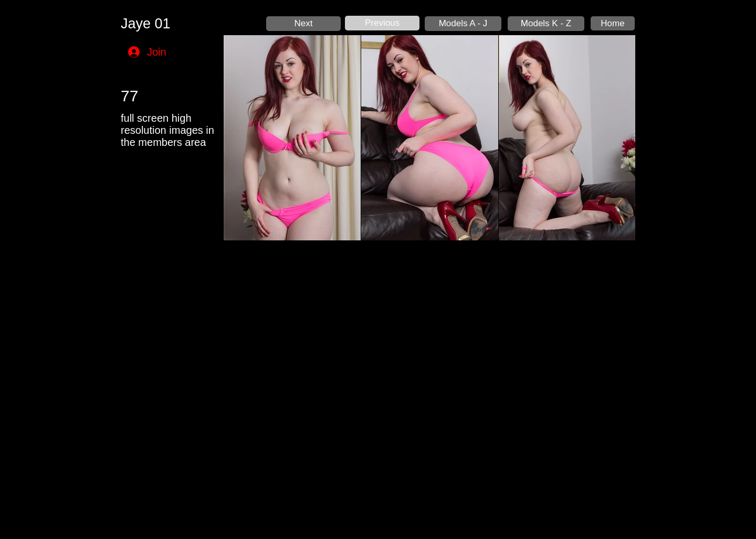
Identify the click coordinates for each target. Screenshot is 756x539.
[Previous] (382, 23)
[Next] (303, 24)
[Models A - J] (463, 24)
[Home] (613, 23)
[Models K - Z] (546, 24)
